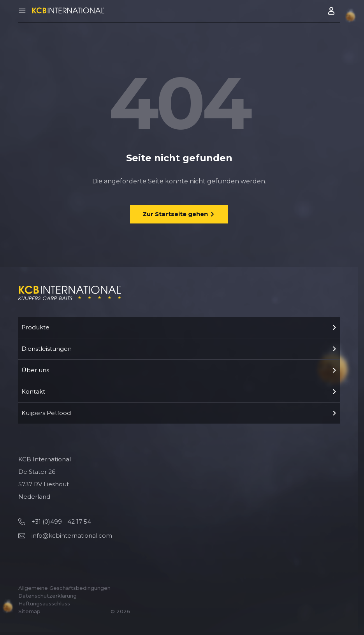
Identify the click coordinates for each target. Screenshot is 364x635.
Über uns (179, 370)
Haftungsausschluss (44, 603)
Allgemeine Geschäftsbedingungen (64, 588)
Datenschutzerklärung (47, 596)
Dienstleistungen (179, 349)
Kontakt (179, 391)
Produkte (179, 327)
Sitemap (29, 611)
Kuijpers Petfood (179, 413)
